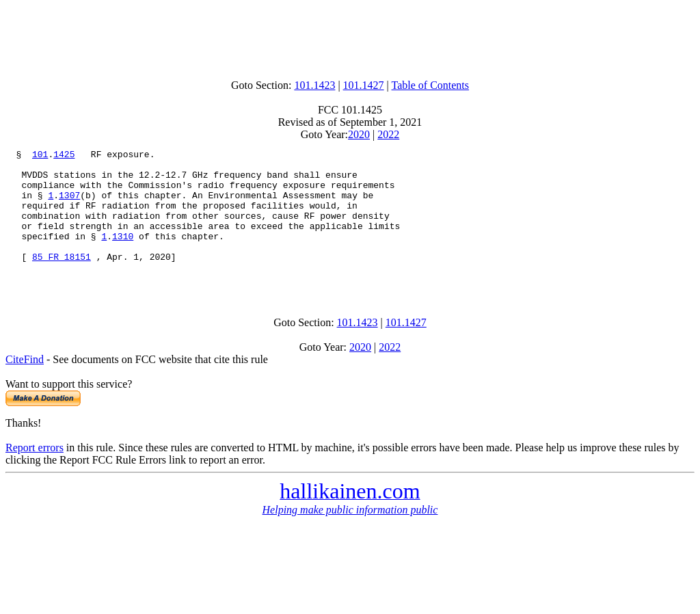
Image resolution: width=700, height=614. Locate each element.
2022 (388, 134)
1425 (64, 156)
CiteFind (25, 386)
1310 (123, 254)
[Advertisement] (350, 36)
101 (40, 156)
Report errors (35, 474)
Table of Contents (431, 85)
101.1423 (314, 85)
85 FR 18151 (62, 279)
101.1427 (364, 85)
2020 (359, 134)
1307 (69, 205)
